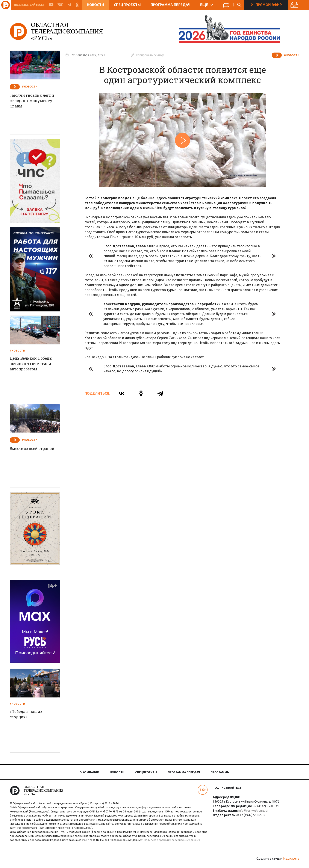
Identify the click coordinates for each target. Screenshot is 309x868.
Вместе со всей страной (35, 449)
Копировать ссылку (149, 55)
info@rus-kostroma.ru (253, 811)
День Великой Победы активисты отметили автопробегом (34, 364)
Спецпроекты (127, 5)
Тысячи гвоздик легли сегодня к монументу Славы (35, 101)
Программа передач (170, 5)
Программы (220, 772)
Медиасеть (290, 863)
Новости (95, 5)
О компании (89, 772)
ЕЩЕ (207, 5)
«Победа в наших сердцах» (28, 714)
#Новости (290, 55)
